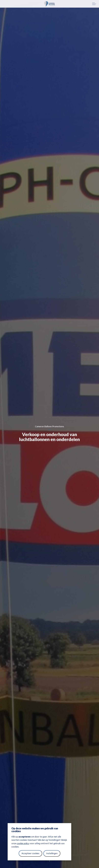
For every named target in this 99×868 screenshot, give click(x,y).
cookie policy (23, 843)
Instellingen (52, 853)
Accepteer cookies (30, 853)
